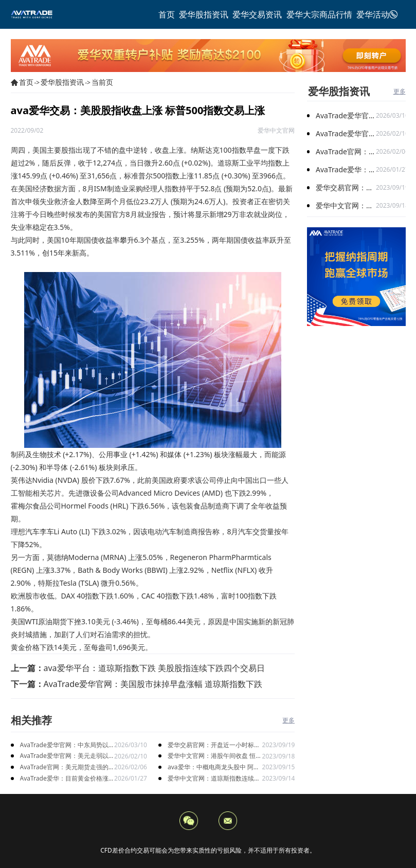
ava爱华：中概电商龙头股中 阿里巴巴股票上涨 (214, 767)
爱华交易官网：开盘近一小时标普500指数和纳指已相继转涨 (214, 745)
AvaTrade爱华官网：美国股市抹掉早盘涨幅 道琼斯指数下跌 (153, 684)
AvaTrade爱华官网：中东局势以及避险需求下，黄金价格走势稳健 (66, 745)
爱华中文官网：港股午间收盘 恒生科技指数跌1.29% (215, 756)
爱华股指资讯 (62, 82)
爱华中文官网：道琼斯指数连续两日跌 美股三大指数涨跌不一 (214, 779)
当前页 (102, 82)
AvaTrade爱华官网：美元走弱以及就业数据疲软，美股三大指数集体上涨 (66, 756)
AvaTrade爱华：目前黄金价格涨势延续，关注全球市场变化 (64, 779)
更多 (288, 720)
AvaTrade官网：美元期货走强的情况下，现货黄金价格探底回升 (64, 767)
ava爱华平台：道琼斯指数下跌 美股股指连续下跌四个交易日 (154, 668)
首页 (26, 82)
